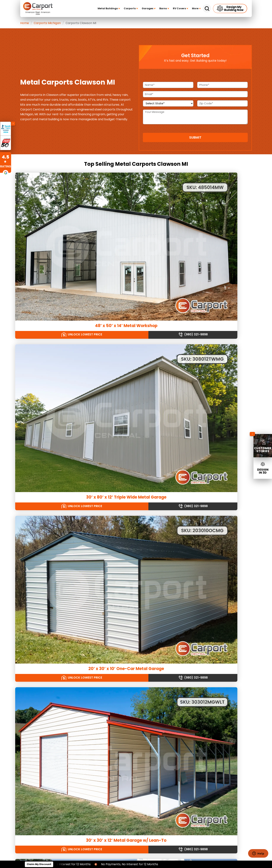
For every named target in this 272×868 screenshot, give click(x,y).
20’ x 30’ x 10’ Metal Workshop (136, 381)
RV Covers (181, 8)
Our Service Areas (208, 809)
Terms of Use (135, 755)
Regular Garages (137, 695)
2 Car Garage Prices (44, 767)
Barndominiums (89, 759)
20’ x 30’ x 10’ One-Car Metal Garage (215, 229)
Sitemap (132, 763)
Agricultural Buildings (45, 717)
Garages (149, 8)
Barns (164, 8)
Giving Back (134, 747)
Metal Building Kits (43, 691)
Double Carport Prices (46, 755)
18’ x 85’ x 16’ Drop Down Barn (215, 381)
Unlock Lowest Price (42, 240)
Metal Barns (39, 721)
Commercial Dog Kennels (48, 703)
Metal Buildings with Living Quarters (101, 771)
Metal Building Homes (93, 763)
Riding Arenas (41, 695)
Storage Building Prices (46, 775)
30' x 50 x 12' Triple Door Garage (57, 527)
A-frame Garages (138, 699)
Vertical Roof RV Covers (141, 729)
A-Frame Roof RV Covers (142, 725)
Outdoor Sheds (89, 737)
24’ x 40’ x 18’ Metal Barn (136, 454)
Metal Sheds (87, 717)
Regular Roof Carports (93, 695)
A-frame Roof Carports (94, 699)
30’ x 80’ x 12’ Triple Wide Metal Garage (136, 229)
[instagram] (232, 775)
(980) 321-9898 (79, 240)
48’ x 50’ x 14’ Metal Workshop (57, 227)
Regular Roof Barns (44, 725)
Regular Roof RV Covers (141, 721)
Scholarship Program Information (147, 744)
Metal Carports (89, 691)
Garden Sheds (88, 733)
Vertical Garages (137, 703)
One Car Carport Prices (46, 763)
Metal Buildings (109, 8)
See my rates (184, 648)
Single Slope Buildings (45, 699)
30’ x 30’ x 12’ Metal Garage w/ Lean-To (57, 306)
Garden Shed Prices (44, 771)
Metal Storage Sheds (92, 725)
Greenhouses (40, 741)
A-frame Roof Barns (44, 729)
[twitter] (213, 775)
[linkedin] (194, 775)
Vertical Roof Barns (44, 733)
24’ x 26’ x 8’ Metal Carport (57, 454)
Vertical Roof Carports (93, 703)
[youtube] (223, 775)
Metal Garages (136, 691)
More (196, 8)
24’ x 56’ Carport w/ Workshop (215, 527)
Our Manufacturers (208, 831)
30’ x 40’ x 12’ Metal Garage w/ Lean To (136, 529)
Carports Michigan (47, 23)
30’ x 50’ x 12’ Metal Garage (57, 381)
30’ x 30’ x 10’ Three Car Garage (136, 304)
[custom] (203, 775)
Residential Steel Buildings (95, 755)
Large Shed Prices (43, 759)
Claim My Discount (39, 864)
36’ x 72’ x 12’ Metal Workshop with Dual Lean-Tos (215, 306)
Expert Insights (136, 751)
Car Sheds (86, 721)
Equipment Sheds (90, 729)
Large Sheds (87, 741)
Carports (131, 8)
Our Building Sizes (208, 820)
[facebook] (184, 775)
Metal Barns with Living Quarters (99, 767)
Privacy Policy (135, 759)
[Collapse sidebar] (252, 434)
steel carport (139, 610)
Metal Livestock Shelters (47, 737)
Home (25, 23)
